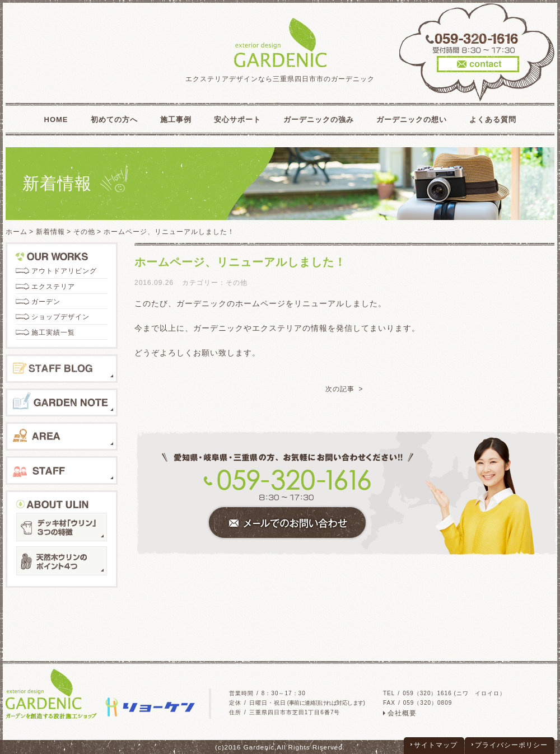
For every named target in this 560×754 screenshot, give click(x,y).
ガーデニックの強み (319, 120)
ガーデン (46, 302)
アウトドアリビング (64, 271)
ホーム (17, 232)
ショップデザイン (60, 317)
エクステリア (53, 287)
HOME (56, 120)
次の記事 (340, 389)
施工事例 (176, 120)
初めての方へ (114, 120)
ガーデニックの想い (412, 120)
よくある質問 (493, 120)
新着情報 (50, 232)
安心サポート (237, 120)
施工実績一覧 (53, 332)
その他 (84, 232)
